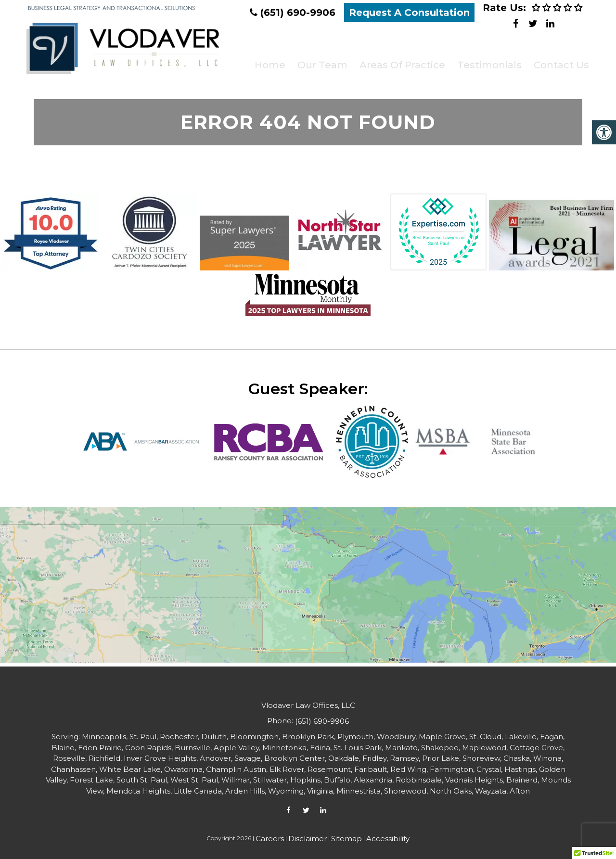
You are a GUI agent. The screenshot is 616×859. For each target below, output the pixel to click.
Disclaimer (308, 839)
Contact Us (556, 61)
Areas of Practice (398, 61)
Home (267, 61)
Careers (270, 839)
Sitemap (346, 839)
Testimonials (485, 61)
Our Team (319, 61)
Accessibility (388, 839)
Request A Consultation (409, 13)
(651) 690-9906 (298, 13)
